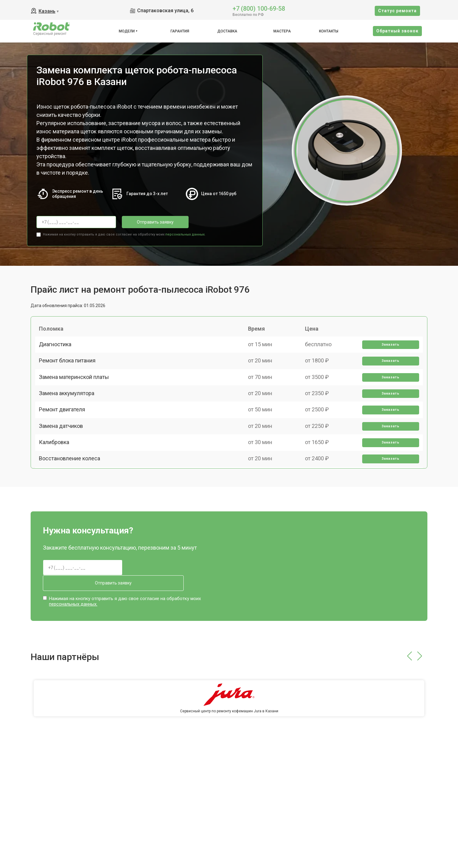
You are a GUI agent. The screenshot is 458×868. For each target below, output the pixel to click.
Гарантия (180, 31)
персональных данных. (185, 233)
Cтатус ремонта (397, 11)
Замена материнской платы (76, 392)
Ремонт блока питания (70, 371)
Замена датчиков (63, 456)
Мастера (282, 31)
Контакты (329, 31)
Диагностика (58, 350)
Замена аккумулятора (69, 414)
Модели (127, 31)
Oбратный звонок (397, 31)
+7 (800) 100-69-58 (259, 8)
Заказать (389, 350)
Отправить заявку (146, 222)
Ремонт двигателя (64, 435)
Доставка (227, 31)
